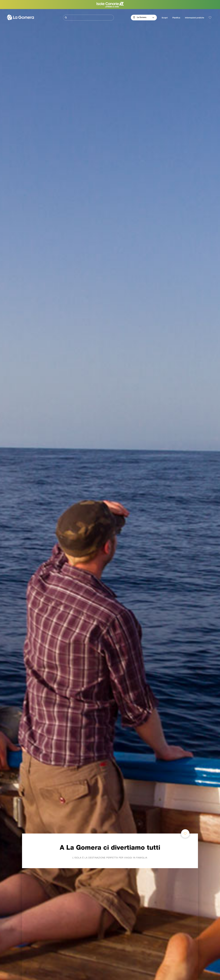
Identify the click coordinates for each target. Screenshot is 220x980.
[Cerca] (88, 18)
